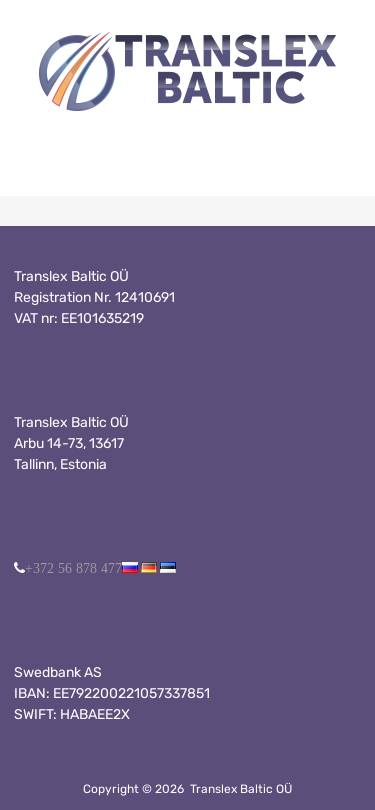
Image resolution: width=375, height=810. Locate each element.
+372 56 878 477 (73, 568)
